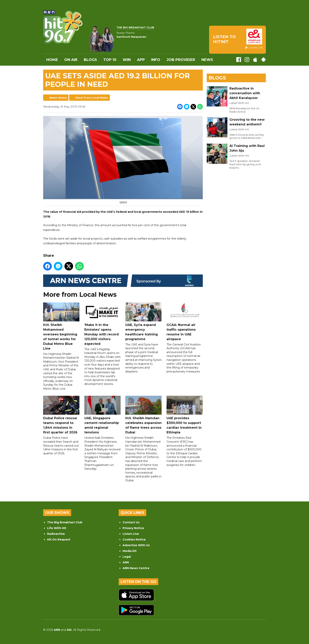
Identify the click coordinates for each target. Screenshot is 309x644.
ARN (126, 562)
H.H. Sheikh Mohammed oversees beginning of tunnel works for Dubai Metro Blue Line (61, 326)
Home (52, 60)
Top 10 (110, 60)
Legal (127, 557)
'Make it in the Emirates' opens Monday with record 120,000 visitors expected (102, 324)
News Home (58, 98)
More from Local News (92, 98)
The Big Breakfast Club (65, 522)
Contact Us (131, 522)
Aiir (69, 630)
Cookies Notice (134, 539)
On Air (71, 60)
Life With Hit (57, 528)
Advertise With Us (136, 545)
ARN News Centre (136, 568)
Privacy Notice (133, 528)
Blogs (90, 60)
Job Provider (181, 60)
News (207, 60)
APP (141, 60)
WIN (127, 60)
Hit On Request (59, 539)
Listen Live (131, 534)
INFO (156, 60)
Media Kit (130, 551)
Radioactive (56, 534)
